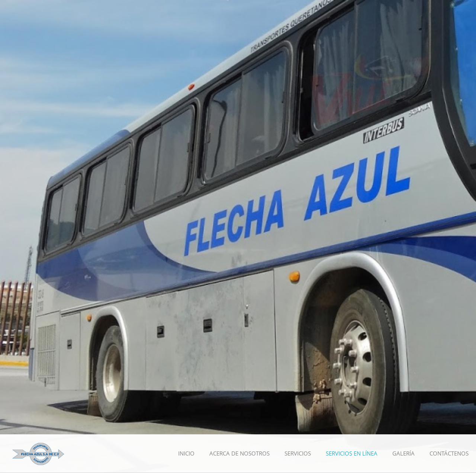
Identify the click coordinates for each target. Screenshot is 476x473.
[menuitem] (186, 454)
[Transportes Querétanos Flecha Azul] (38, 453)
